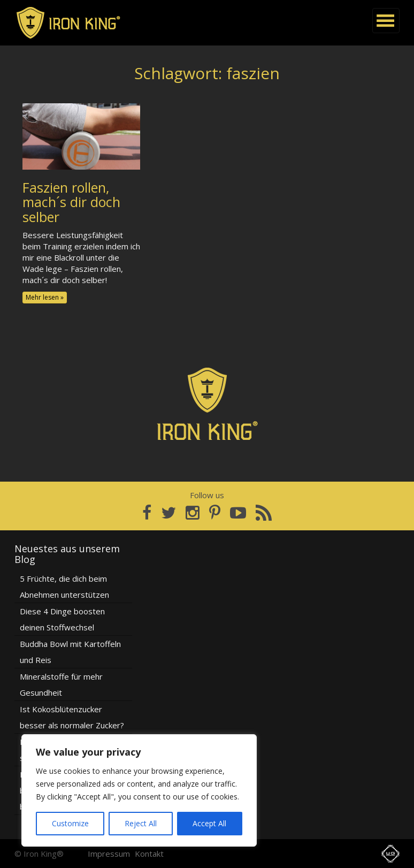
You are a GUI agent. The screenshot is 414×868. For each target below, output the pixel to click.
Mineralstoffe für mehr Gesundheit (61, 684)
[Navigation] (386, 21)
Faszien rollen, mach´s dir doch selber (71, 202)
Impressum (109, 854)
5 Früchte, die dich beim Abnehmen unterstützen (64, 587)
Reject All (141, 823)
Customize (70, 823)
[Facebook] (147, 513)
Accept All (209, 823)
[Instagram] (193, 513)
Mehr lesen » (45, 297)
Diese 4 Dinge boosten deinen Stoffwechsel (62, 619)
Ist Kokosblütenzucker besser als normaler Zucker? (72, 717)
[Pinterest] (215, 513)
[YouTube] (238, 513)
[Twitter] (168, 513)
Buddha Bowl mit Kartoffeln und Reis (70, 652)
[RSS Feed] (264, 513)
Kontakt (149, 854)
